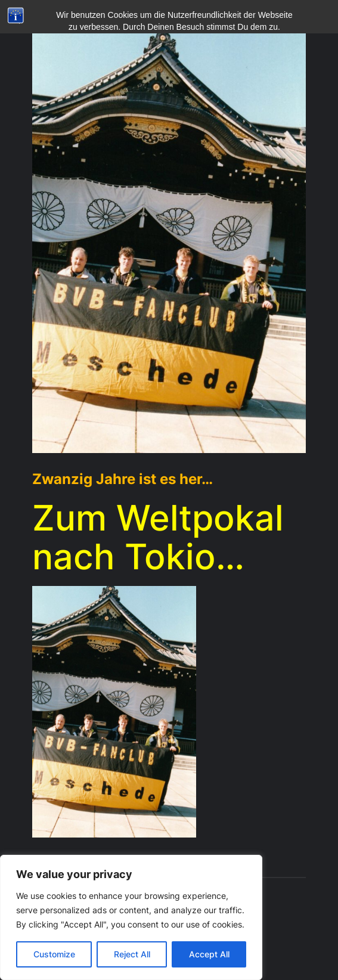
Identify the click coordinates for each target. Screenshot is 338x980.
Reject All (132, 954)
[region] (131, 917)
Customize (54, 954)
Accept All (209, 954)
